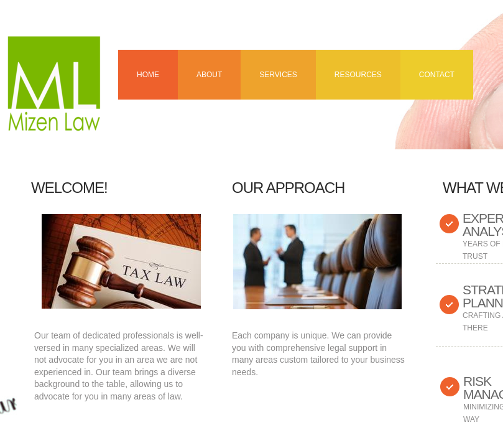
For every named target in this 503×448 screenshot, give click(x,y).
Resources (358, 75)
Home (148, 75)
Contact (437, 75)
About (209, 75)
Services (278, 75)
